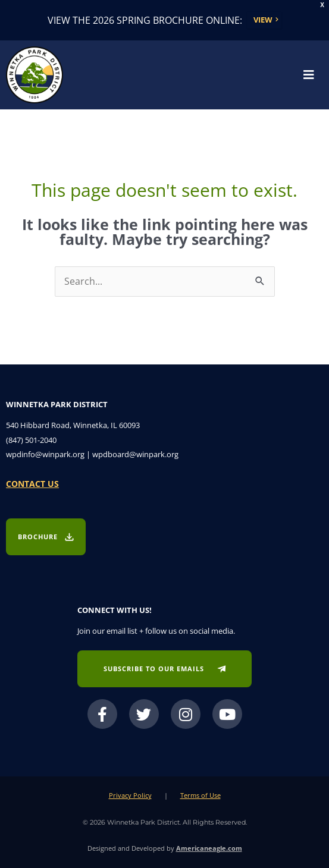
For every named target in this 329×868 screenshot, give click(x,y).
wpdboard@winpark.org (135, 454)
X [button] (322, 5)
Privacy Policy (130, 795)
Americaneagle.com (209, 848)
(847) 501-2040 (31, 440)
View (263, 20)
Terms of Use (200, 795)
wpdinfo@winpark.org (45, 454)
